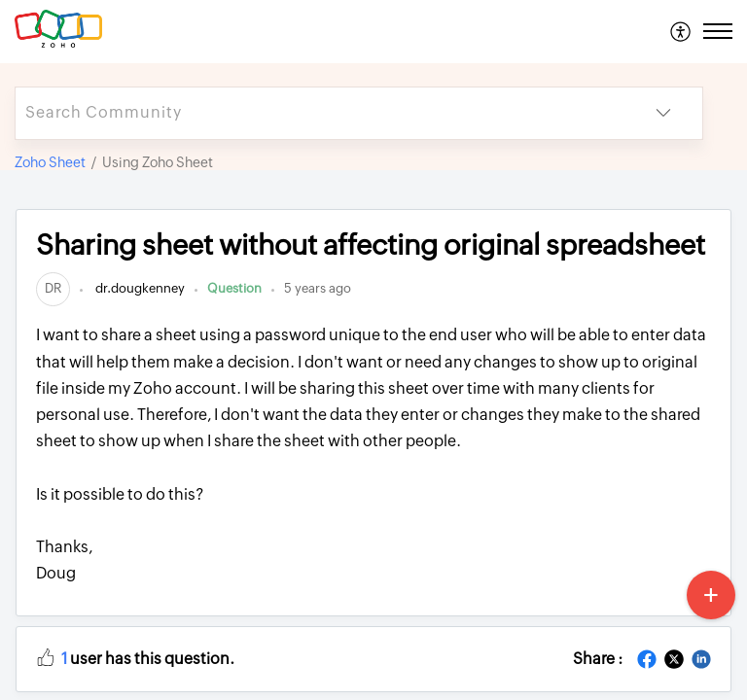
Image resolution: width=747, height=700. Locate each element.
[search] (320, 113)
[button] (46, 656)
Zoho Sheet (50, 162)
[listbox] (663, 113)
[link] (53, 288)
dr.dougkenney (139, 288)
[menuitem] (681, 31)
